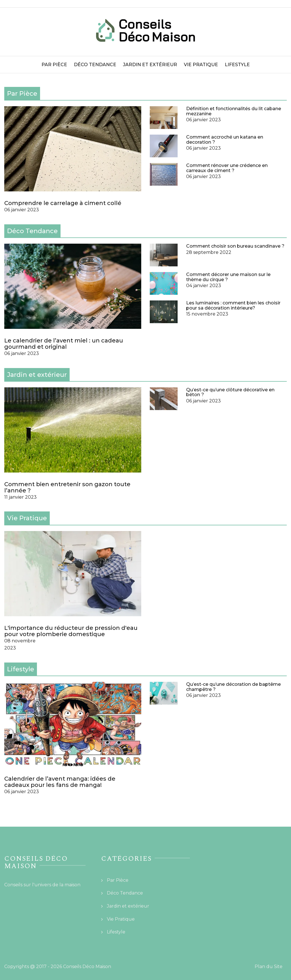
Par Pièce (54, 65)
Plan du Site (269, 967)
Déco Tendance (95, 65)
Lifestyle (237, 65)
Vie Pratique (201, 65)
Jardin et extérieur (150, 65)
